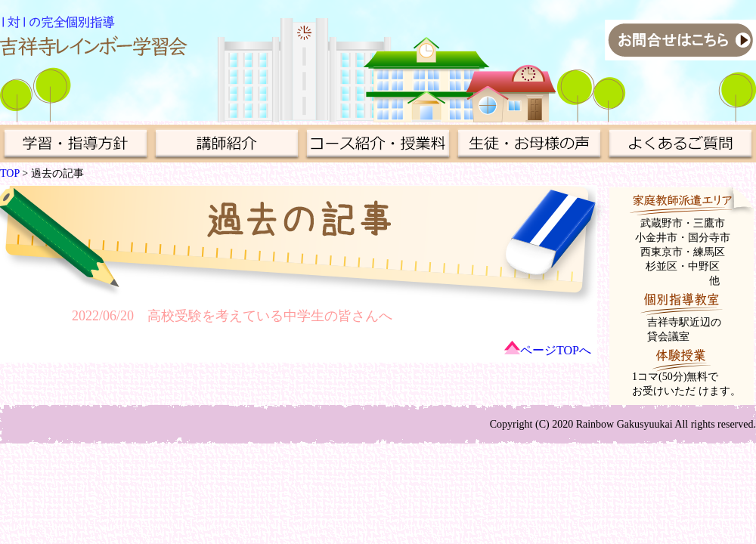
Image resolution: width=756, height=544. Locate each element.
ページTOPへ (556, 350)
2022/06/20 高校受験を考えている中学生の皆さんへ (232, 316)
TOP (10, 173)
